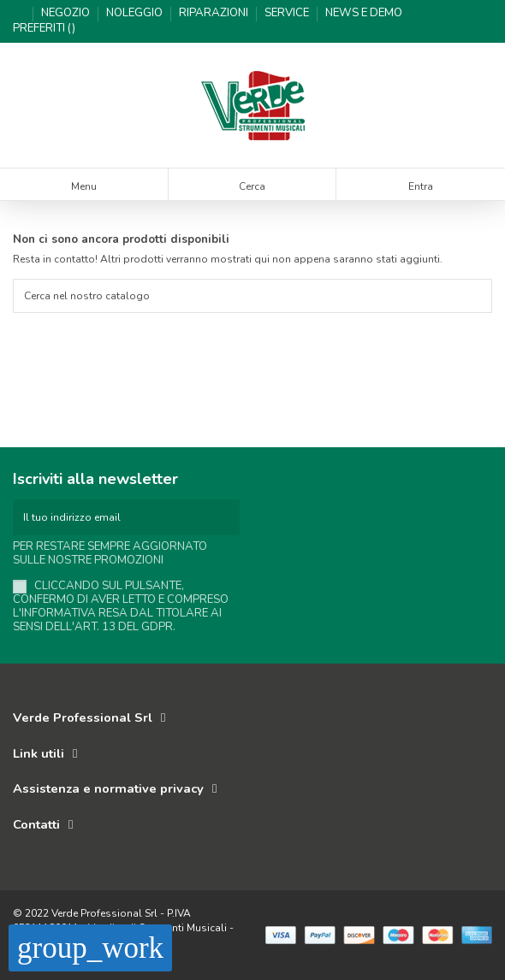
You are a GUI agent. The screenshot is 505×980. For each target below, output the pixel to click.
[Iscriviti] (229, 517)
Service (288, 13)
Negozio (67, 13)
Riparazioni (215, 13)
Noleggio (136, 13)
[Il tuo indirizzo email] (116, 517)
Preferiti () (44, 28)
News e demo (364, 13)
